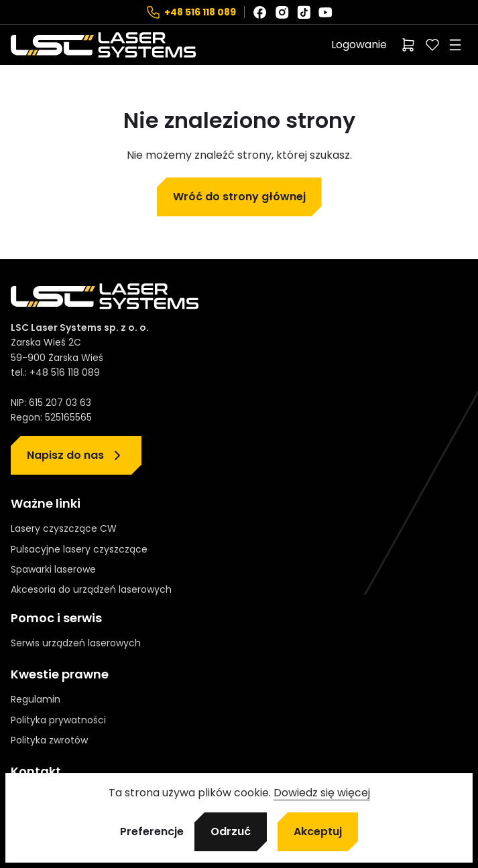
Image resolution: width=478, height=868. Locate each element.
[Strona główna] (103, 45)
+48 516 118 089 (200, 12)
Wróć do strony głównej (239, 197)
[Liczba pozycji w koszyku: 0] (408, 45)
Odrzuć (231, 831)
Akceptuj (318, 831)
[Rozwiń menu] (455, 45)
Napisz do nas (65, 455)
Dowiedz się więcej (322, 793)
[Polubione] (432, 45)
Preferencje (152, 832)
